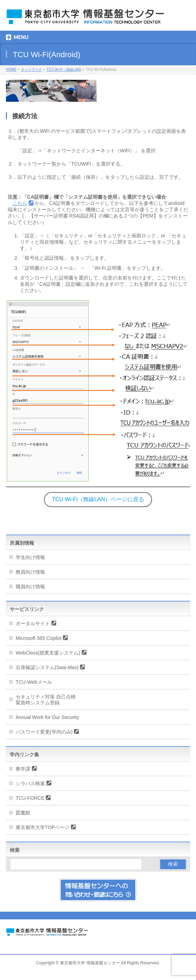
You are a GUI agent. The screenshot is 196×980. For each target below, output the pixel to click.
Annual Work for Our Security (47, 717)
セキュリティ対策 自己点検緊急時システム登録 (46, 700)
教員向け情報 (30, 572)
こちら (20, 203)
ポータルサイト (33, 623)
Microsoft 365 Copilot (39, 638)
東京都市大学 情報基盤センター (90, 963)
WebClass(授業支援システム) (48, 653)
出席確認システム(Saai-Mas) (47, 667)
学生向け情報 (30, 557)
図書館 (23, 813)
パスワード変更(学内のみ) (44, 732)
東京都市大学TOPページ (43, 827)
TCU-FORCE (30, 798)
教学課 (23, 769)
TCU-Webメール (34, 682)
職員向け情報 (30, 587)
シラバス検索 (30, 783)
